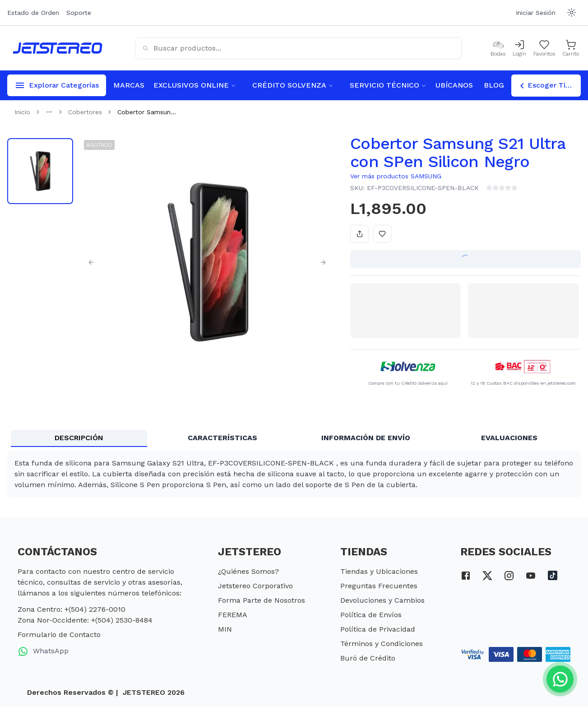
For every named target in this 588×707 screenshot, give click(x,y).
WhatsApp (43, 651)
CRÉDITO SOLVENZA (293, 85)
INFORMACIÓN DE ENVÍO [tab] (366, 438)
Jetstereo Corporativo (255, 586)
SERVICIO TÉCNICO (388, 85)
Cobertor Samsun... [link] (147, 112)
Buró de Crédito (368, 658)
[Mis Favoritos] (544, 48)
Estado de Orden (33, 13)
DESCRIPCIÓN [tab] (79, 438)
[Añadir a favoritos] (382, 234)
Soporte (79, 13)
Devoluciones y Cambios (382, 600)
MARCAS (129, 85)
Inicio (22, 112)
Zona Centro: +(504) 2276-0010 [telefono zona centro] (72, 609)
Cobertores (85, 112)
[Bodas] (498, 48)
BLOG (494, 85)
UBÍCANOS (454, 85)
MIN (225, 629)
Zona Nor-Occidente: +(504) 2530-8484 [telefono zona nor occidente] (85, 620)
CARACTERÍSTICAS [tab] (222, 438)
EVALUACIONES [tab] (509, 438)
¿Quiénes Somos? (248, 571)
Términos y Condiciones (382, 644)
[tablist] (294, 438)
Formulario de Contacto (59, 635)
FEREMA (233, 615)
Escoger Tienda (549, 86)
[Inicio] (58, 48)
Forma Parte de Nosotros (262, 600)
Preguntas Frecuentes (379, 586)
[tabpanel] (294, 474)
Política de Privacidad (378, 629)
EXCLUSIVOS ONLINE (195, 85)
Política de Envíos (371, 615)
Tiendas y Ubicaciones (379, 571)
